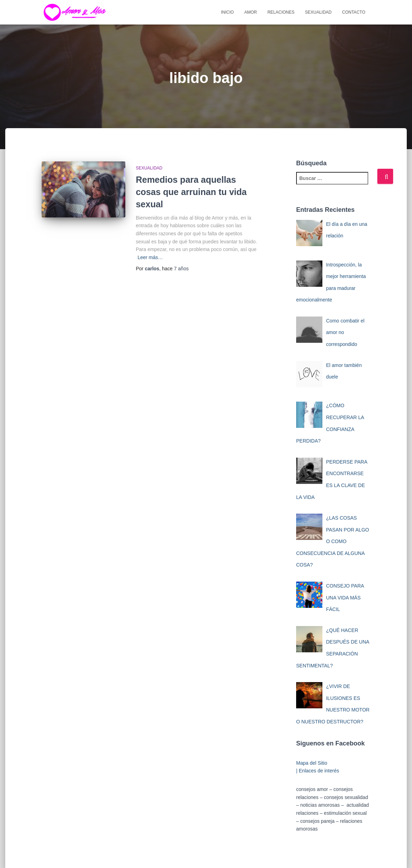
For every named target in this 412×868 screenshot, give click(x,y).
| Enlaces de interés (318, 771)
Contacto (354, 12)
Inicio (227, 12)
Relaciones (281, 12)
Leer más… (150, 257)
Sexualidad (318, 12)
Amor (251, 12)
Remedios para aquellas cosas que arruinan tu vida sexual (191, 192)
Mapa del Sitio (312, 763)
